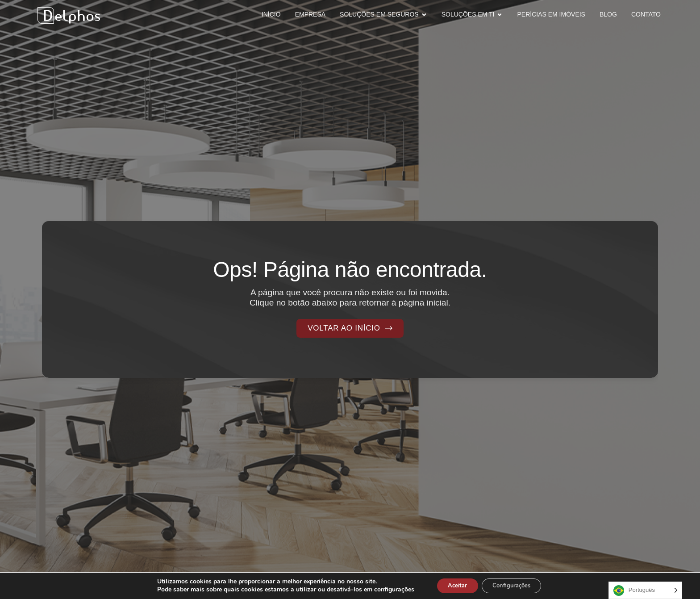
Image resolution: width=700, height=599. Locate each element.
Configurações (515, 585)
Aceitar (454, 585)
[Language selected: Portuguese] (645, 590)
